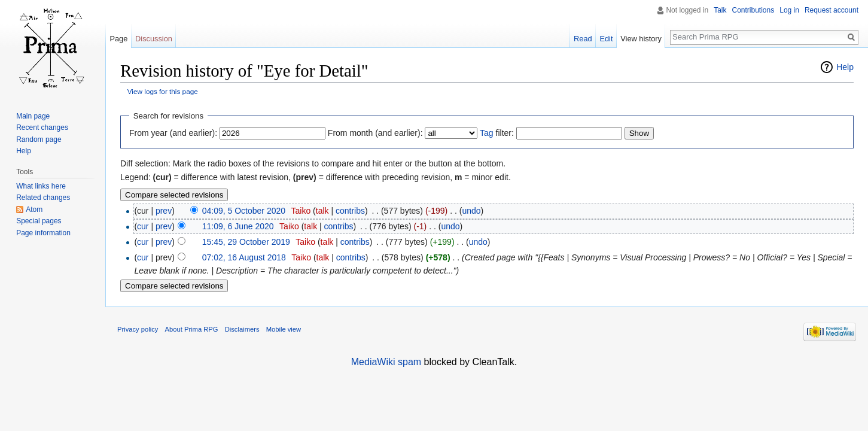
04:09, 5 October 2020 (244, 211)
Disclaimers (242, 329)
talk (322, 211)
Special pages (39, 221)
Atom (34, 210)
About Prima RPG (192, 329)
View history (641, 39)
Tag (487, 133)
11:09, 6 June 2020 (238, 226)
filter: (497, 133)
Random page (39, 139)
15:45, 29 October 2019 (246, 242)
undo (471, 211)
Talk (720, 10)
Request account (832, 10)
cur (143, 226)
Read (583, 39)
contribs (350, 211)
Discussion (154, 39)
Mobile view (284, 329)
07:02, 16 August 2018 (244, 257)
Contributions (753, 10)
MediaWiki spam (386, 362)
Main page (33, 116)
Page (118, 39)
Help (845, 67)
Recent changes (42, 128)
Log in (789, 10)
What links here (41, 186)
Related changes (43, 198)
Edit (606, 39)
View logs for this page (163, 91)
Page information (43, 233)
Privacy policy (138, 329)
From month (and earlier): (375, 133)
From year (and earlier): (173, 133)
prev (164, 211)
